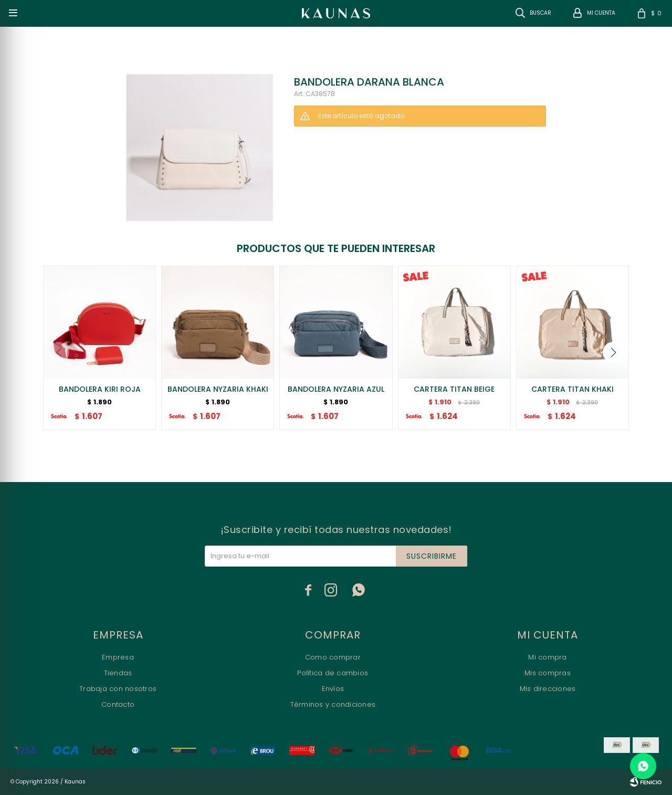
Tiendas (118, 673)
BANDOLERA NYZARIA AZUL (336, 389)
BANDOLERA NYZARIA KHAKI (218, 389)
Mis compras (548, 673)
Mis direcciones (548, 689)
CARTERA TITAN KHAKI (573, 389)
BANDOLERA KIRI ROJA (100, 389)
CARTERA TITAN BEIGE (454, 389)
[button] (613, 352)
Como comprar (333, 657)
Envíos (333, 689)
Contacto (118, 704)
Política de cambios (333, 673)
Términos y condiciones (333, 704)
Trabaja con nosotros (118, 689)
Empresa (118, 657)
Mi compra (547, 657)
